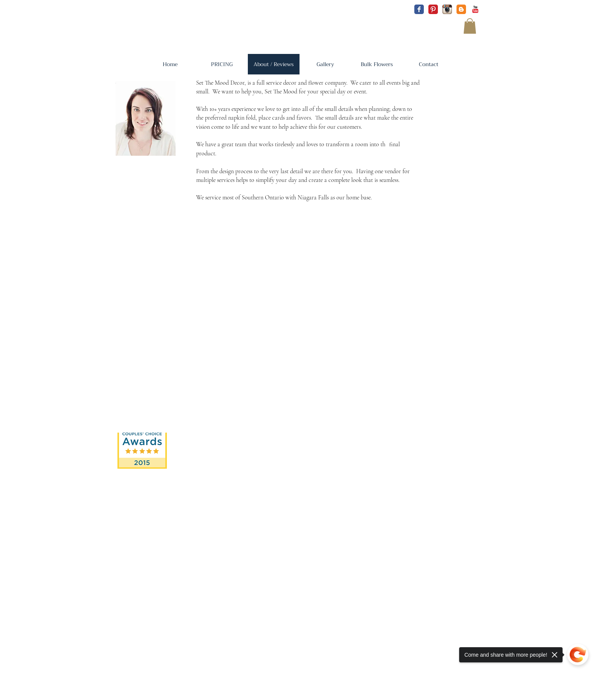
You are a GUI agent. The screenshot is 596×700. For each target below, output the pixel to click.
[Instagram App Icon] (447, 9)
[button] (470, 26)
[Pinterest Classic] (433, 9)
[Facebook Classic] (419, 9)
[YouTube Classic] (475, 9)
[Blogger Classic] (461, 9)
